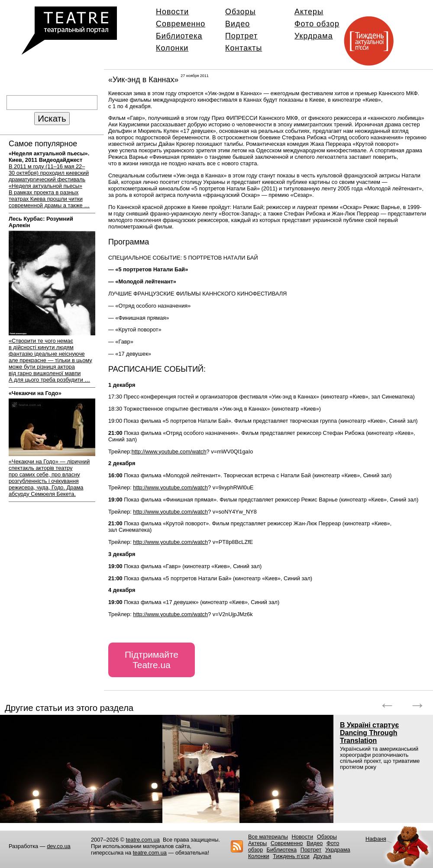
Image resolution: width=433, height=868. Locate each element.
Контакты (244, 48)
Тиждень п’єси (291, 856)
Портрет (241, 36)
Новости (172, 12)
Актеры (309, 12)
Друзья (323, 856)
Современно (181, 24)
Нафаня (376, 839)
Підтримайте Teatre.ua (152, 660)
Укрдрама (314, 36)
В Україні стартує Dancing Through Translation (369, 733)
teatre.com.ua (143, 840)
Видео (238, 24)
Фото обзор (317, 24)
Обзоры (241, 12)
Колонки (172, 48)
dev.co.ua (59, 846)
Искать (52, 118)
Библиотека (179, 36)
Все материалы (268, 837)
